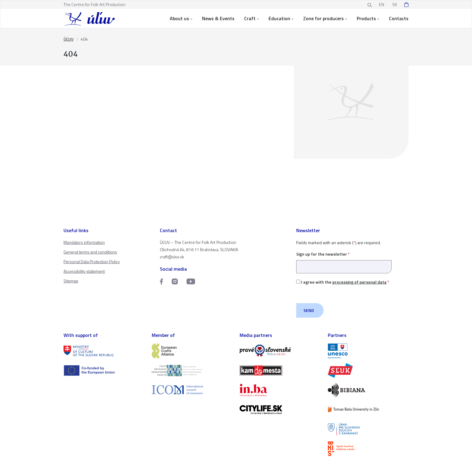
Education (281, 18)
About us (181, 18)
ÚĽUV (68, 39)
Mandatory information (84, 242)
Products (368, 18)
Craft (252, 18)
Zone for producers (325, 18)
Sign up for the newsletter (344, 260)
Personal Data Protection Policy (92, 261)
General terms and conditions (90, 252)
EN (382, 4)
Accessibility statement (84, 271)
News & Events (218, 18)
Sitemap (71, 281)
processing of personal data (359, 282)
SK (395, 4)
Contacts (399, 18)
